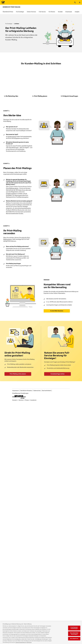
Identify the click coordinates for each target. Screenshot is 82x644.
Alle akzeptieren (74, 640)
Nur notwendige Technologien (74, 635)
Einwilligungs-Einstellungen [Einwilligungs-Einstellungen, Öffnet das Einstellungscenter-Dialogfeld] (74, 630)
